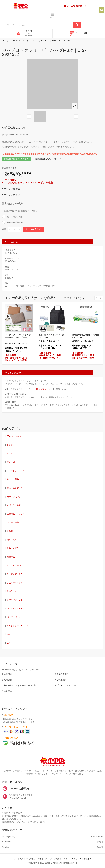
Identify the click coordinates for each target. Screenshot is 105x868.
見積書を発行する (15, 222)
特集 (9, 634)
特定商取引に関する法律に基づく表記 (21, 685)
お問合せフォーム (42, 389)
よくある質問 (62, 674)
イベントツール (14, 565)
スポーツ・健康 (14, 505)
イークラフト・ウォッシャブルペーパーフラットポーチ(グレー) (19, 337)
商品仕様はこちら (14, 128)
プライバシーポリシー (66, 685)
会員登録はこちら (43, 159)
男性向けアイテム (15, 600)
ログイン (29, 31)
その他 (10, 531)
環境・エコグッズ (15, 488)
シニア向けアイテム (16, 609)
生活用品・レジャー (16, 514)
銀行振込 (9, 715)
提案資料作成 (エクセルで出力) (16, 159)
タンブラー (12, 445)
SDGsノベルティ (14, 436)
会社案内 (8, 691)
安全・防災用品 (14, 497)
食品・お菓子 (13, 548)
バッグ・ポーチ (14, 617)
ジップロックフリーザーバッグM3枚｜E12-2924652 (44, 52)
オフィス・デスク (15, 453)
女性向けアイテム (15, 591)
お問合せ (8, 680)
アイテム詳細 (11, 242)
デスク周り (12, 462)
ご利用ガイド (10, 674)
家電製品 (11, 557)
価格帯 (10, 643)
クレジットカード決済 (16, 727)
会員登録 (29, 36)
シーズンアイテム (15, 574)
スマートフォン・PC (16, 471)
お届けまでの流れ (13, 373)
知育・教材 (12, 540)
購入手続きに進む (15, 217)
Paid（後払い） (12, 738)
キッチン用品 (13, 479)
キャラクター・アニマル (18, 626)
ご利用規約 (61, 680)
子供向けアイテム (15, 583)
